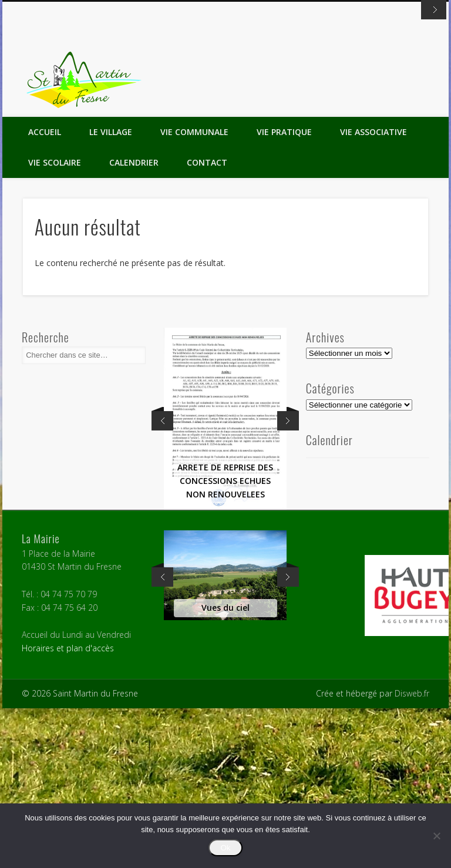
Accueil (45, 292)
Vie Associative (373, 292)
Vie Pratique (284, 292)
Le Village (111, 292)
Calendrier (134, 322)
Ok (225, 848)
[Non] (436, 836)
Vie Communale (194, 292)
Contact (207, 322)
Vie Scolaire (55, 322)
